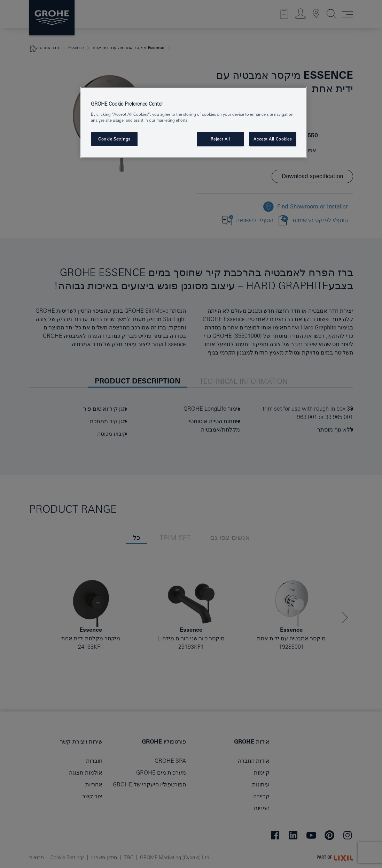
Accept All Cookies (272, 139)
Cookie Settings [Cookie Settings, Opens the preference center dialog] (114, 139)
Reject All (220, 139)
